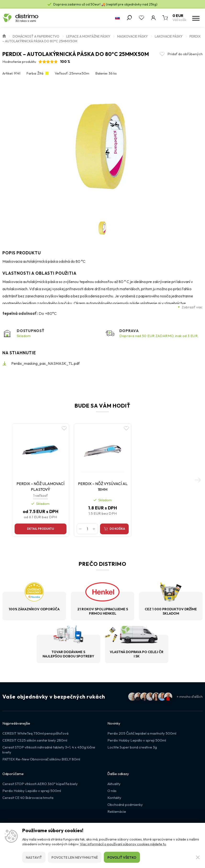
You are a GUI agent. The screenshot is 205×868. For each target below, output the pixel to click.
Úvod (4, 36)
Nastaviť (34, 857)
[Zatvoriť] (198, 857)
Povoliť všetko (122, 857)
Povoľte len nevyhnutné (75, 857)
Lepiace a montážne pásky (88, 36)
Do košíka (117, 531)
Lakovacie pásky (169, 36)
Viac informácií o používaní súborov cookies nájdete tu (123, 844)
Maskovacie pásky (133, 36)
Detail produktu (42, 531)
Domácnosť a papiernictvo (36, 36)
